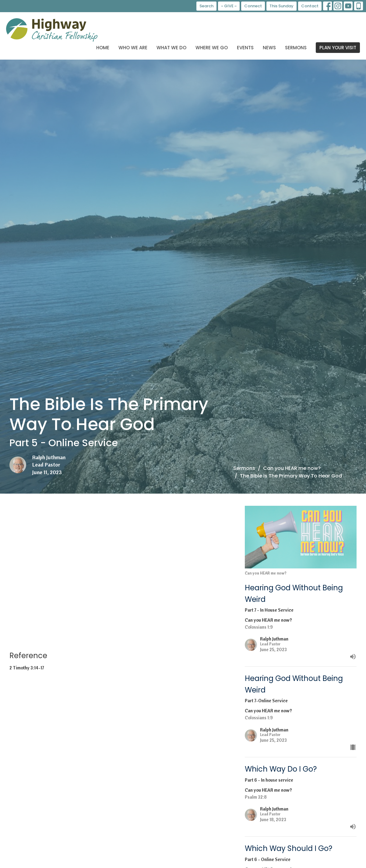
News (269, 48)
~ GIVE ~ (229, 6)
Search (206, 6)
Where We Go (212, 48)
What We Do (171, 48)
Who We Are (133, 48)
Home (103, 48)
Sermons (296, 48)
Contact (310, 6)
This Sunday (282, 6)
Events (245, 48)
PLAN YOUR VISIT (338, 48)
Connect (253, 6)
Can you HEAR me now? (292, 468)
